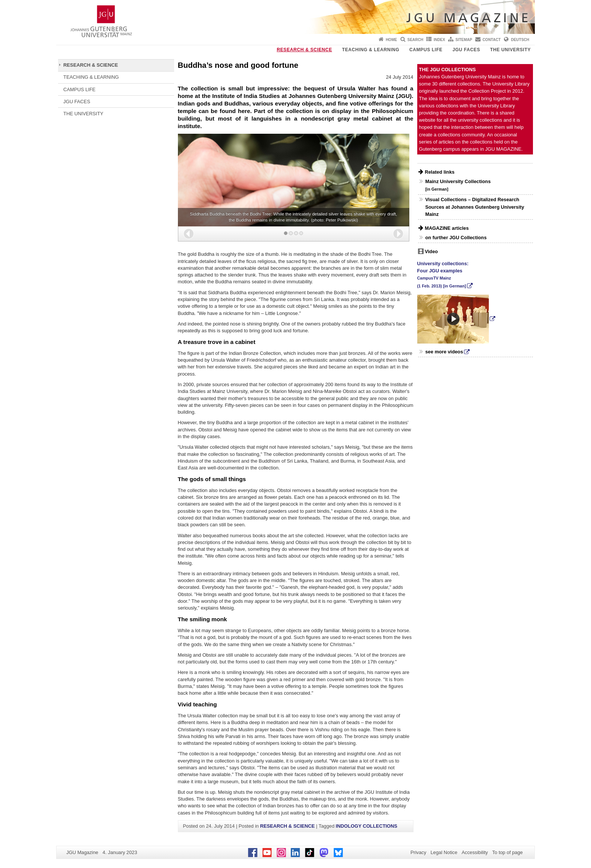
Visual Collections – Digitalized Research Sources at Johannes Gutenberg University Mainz (475, 207)
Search (415, 40)
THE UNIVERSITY (510, 50)
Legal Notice (444, 852)
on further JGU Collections (456, 238)
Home (391, 40)
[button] (189, 234)
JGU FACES (466, 50)
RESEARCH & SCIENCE (304, 50)
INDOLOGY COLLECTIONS (367, 826)
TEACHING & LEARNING (371, 50)
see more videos (444, 352)
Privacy (418, 852)
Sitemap (464, 40)
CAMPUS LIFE (426, 50)
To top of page (508, 852)
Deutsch (520, 40)
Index (439, 40)
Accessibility (475, 852)
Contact (491, 40)
